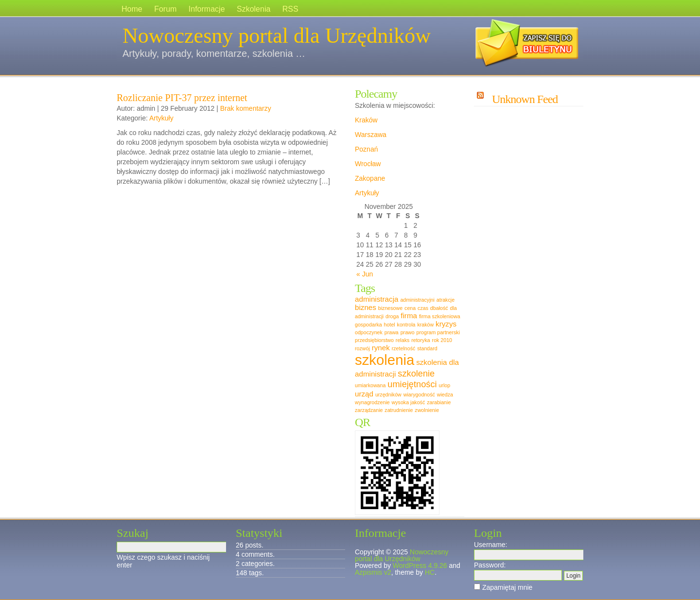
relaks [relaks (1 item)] (402, 340)
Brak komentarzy (246, 108)
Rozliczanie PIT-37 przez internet (182, 98)
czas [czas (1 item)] (423, 308)
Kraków (366, 120)
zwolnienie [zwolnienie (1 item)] (427, 410)
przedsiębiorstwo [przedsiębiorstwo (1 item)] (374, 340)
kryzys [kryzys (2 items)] (446, 324)
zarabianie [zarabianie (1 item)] (439, 402)
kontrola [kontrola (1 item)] (406, 325)
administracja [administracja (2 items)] (376, 299)
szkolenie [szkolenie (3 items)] (416, 373)
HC (430, 572)
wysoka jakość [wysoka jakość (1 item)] (409, 402)
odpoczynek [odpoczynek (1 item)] (369, 332)
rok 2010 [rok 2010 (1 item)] (442, 340)
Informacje (207, 9)
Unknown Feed (525, 99)
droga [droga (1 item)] (392, 316)
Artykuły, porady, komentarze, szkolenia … (214, 53)
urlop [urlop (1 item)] (444, 385)
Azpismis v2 (373, 572)
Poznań (366, 149)
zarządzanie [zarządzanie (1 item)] (369, 410)
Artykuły (161, 118)
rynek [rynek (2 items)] (381, 348)
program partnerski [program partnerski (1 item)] (438, 332)
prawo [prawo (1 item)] (408, 332)
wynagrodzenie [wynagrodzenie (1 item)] (372, 402)
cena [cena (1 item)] (410, 308)
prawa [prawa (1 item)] (392, 332)
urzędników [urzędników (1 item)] (388, 394)
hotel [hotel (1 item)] (390, 325)
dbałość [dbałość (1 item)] (439, 308)
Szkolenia (254, 9)
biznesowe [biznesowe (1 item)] (390, 308)
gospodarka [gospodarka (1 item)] (368, 325)
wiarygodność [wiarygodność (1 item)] (419, 394)
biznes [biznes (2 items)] (366, 307)
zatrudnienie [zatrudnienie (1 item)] (399, 410)
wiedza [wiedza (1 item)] (445, 394)
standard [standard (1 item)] (427, 348)
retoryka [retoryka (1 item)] (421, 340)
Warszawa (371, 135)
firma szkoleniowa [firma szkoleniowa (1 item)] (440, 316)
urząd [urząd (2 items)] (364, 394)
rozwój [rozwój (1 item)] (362, 348)
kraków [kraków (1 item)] (425, 325)
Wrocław (368, 164)
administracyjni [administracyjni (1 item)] (417, 300)
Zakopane (370, 178)
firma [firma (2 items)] (409, 316)
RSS (290, 9)
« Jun (365, 274)
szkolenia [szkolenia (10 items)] (385, 360)
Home (132, 9)
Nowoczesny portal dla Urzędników (277, 36)
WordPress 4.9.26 (420, 566)
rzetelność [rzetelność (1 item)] (404, 348)
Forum (165, 9)
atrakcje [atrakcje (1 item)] (446, 300)
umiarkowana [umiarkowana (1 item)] (370, 385)
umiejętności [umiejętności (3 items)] (412, 384)
